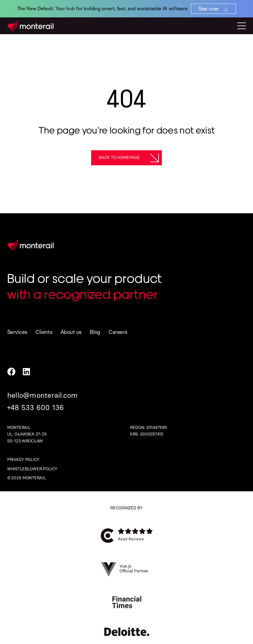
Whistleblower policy (32, 469)
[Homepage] (30, 26)
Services (17, 332)
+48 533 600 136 (36, 407)
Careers (118, 332)
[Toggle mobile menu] (242, 26)
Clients (44, 332)
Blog (95, 332)
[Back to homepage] (126, 158)
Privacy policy (23, 460)
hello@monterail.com (43, 395)
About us (71, 332)
